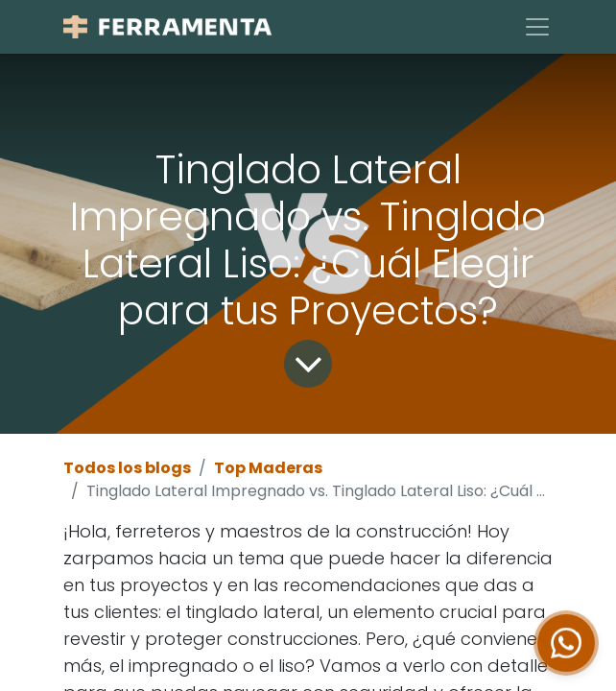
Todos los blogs (127, 468)
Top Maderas (268, 468)
